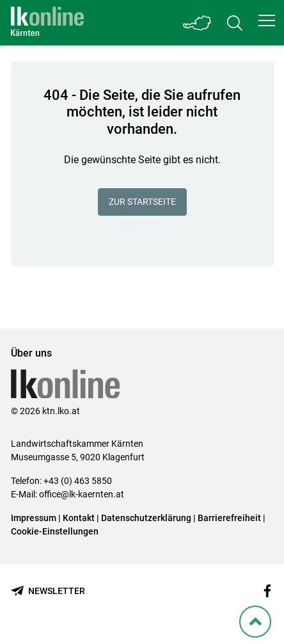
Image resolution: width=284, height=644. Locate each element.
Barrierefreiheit (229, 518)
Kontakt (79, 518)
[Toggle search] (235, 23)
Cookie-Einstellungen (55, 531)
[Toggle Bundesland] (198, 23)
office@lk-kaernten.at (82, 494)
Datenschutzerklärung (146, 518)
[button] (267, 20)
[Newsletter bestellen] (48, 591)
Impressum (34, 518)
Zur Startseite (142, 202)
